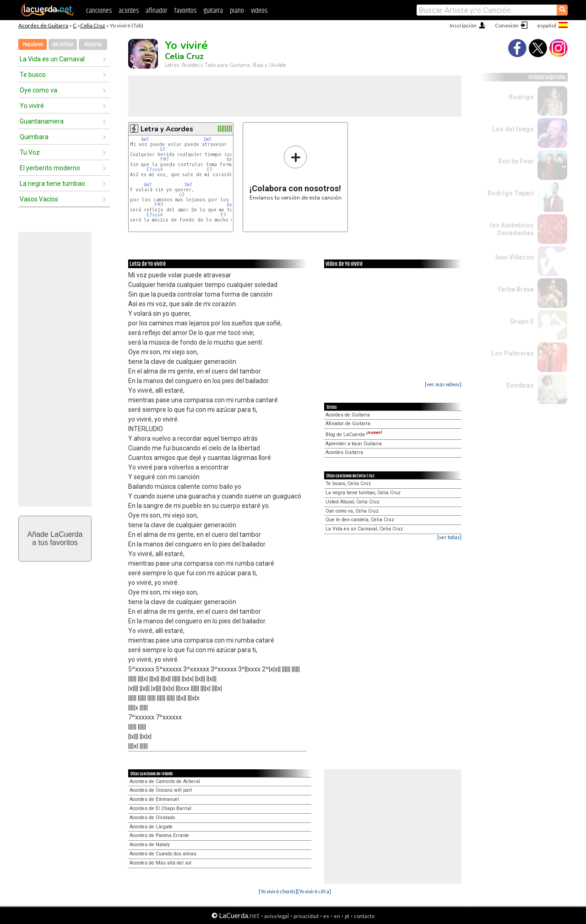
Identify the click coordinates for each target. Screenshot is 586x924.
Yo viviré (32, 106)
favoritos (185, 11)
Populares (33, 45)
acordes (129, 11)
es (326, 916)
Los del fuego (513, 129)
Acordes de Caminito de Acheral (165, 781)
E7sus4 (155, 170)
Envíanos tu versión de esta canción (296, 173)
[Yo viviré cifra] (314, 891)
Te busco (33, 75)
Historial (93, 45)
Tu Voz (30, 152)
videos (259, 11)
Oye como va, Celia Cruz (352, 511)
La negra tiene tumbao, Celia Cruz (363, 493)
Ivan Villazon (515, 257)
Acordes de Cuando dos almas (163, 854)
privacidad (306, 916)
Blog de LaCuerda (354, 435)
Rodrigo (521, 97)
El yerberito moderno (50, 168)
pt (347, 916)
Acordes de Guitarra (43, 25)
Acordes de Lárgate (151, 827)
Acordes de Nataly (150, 845)
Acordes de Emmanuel (154, 799)
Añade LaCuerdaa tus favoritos (55, 538)
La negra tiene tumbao (52, 184)
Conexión (507, 25)
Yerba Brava (516, 289)
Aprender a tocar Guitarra (354, 444)
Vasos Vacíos (39, 199)
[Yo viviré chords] (278, 891)
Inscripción (463, 25)
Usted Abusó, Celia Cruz (353, 502)
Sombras (520, 385)
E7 (210, 170)
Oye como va (38, 90)
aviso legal (277, 916)
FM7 (165, 159)
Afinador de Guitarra (348, 424)
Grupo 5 (522, 321)
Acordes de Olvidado (152, 818)
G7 (163, 149)
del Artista (63, 45)
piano (237, 11)
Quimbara (34, 137)
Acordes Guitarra (344, 452)
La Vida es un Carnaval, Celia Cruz (364, 529)
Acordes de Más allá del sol (160, 863)
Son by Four (516, 161)
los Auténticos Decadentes (512, 229)
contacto (364, 916)
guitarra (213, 11)
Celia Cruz (93, 25)
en (337, 916)
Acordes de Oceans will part (161, 790)
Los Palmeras (513, 353)
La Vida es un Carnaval (52, 59)
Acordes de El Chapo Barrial (160, 808)
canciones (99, 11)
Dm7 (208, 139)
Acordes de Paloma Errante (159, 835)
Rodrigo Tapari (511, 193)
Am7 (145, 139)
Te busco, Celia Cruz (348, 484)
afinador (156, 11)
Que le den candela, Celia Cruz (360, 520)
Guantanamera (42, 121)
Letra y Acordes (167, 129)
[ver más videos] (443, 384)
